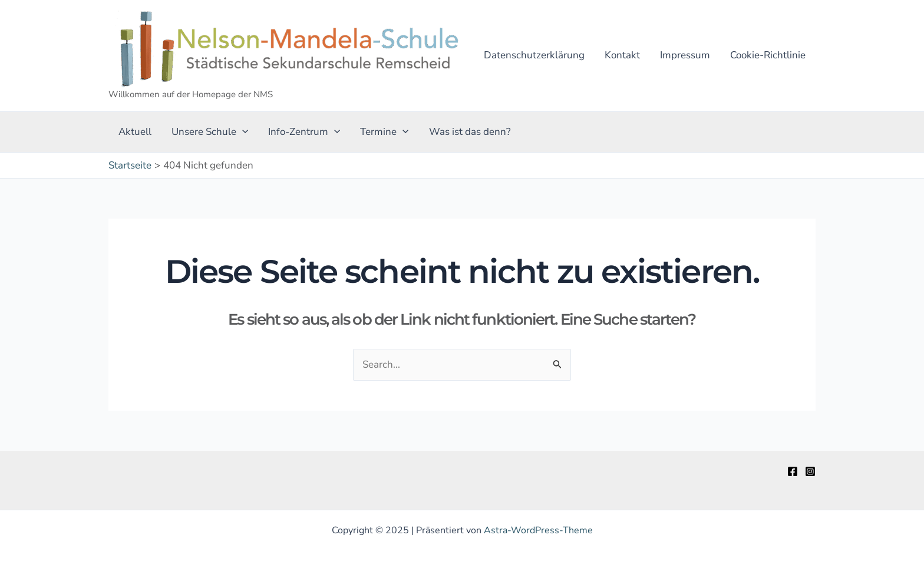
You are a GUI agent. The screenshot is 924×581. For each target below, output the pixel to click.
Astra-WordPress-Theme (538, 530)
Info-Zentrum (304, 132)
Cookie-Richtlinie (768, 55)
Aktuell (135, 132)
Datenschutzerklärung (534, 55)
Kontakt (622, 55)
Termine (384, 132)
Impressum (685, 55)
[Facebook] (793, 471)
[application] (242, 132)
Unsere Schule (210, 132)
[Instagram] (810, 471)
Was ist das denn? (470, 132)
